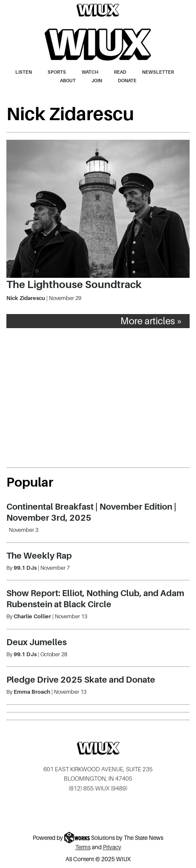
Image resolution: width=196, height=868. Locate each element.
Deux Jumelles (37, 642)
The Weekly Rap (39, 556)
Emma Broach (32, 692)
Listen (24, 72)
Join (97, 81)
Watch (90, 72)
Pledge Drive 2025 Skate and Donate (81, 680)
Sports (57, 72)
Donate (127, 81)
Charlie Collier (32, 616)
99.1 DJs (25, 568)
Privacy (112, 847)
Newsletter (158, 72)
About (68, 81)
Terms (83, 847)
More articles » (151, 321)
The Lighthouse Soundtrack (74, 284)
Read (120, 72)
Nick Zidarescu (26, 298)
